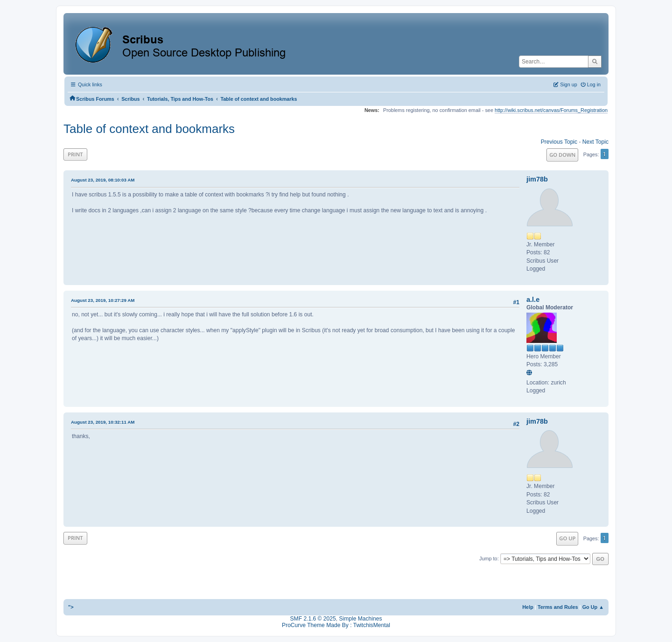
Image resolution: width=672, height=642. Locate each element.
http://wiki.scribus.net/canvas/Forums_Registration (551, 110)
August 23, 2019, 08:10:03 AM (103, 180)
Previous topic (559, 142)
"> (71, 607)
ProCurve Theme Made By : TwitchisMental (336, 625)
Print (75, 154)
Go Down (562, 155)
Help (528, 607)
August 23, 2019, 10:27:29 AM (103, 300)
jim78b (537, 179)
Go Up (567, 538)
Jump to (488, 558)
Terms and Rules (558, 607)
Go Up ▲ (593, 607)
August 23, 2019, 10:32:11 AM (103, 422)
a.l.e (533, 300)
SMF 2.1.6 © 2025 (313, 619)
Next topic (595, 142)
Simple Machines (360, 619)
